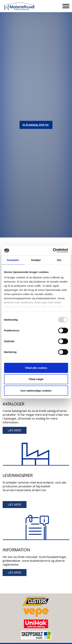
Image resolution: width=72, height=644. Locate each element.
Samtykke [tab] (13, 260)
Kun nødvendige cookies (36, 390)
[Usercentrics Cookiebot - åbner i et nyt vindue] (53, 251)
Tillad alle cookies (36, 368)
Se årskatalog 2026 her (36, 125)
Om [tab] (59, 260)
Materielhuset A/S (20, 6)
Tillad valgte (36, 379)
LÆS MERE (15, 430)
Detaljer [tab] (36, 260)
